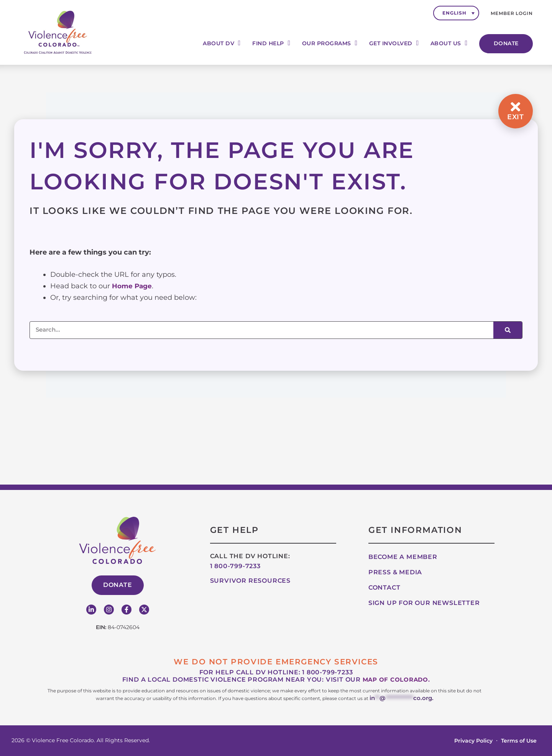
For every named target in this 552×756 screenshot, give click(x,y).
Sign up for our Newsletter (424, 604)
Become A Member (403, 558)
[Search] (508, 330)
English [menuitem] (454, 13)
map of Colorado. (396, 681)
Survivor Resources (250, 582)
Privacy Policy (473, 741)
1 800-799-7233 (235, 567)
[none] (456, 13)
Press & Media (395, 573)
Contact (384, 589)
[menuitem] (456, 13)
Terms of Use (519, 741)
